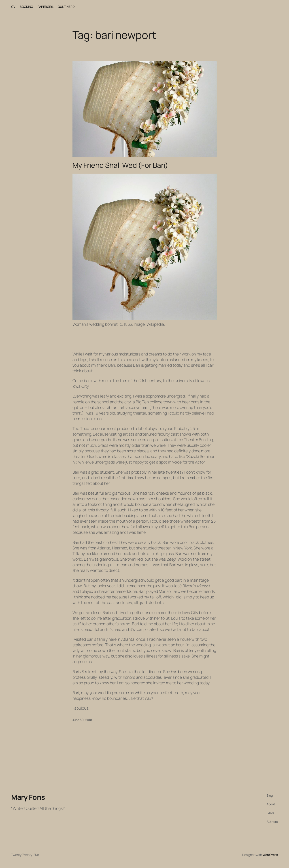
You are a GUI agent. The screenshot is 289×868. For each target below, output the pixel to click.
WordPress (270, 855)
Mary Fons (28, 797)
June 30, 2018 (82, 720)
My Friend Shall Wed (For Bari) (120, 165)
